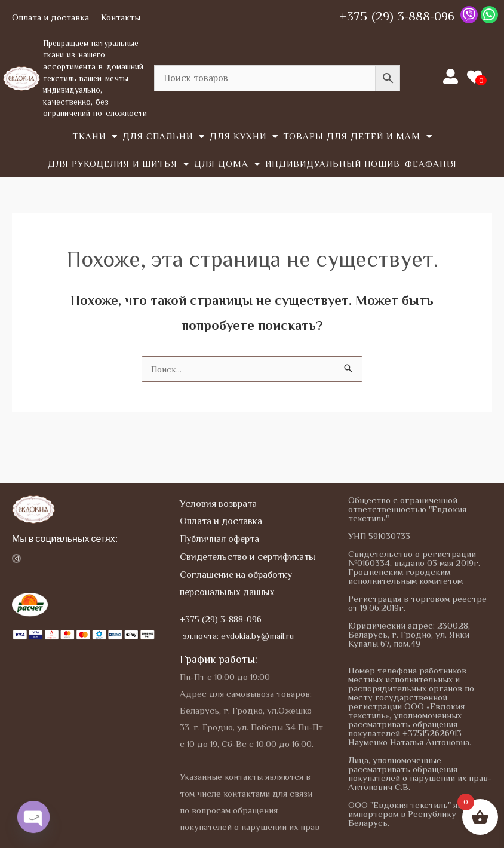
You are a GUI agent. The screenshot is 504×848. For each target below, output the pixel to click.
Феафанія (431, 163)
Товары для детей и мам (358, 137)
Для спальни (164, 137)
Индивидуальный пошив (333, 163)
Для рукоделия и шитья (119, 164)
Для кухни (244, 137)
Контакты (121, 17)
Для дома (227, 164)
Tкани (95, 137)
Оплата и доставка (50, 17)
